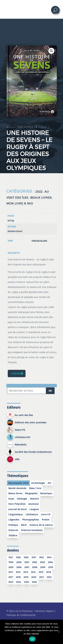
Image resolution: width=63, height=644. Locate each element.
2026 (34, 582)
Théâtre (13, 535)
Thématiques (18, 476)
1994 (49, 557)
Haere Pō (20, 430)
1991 (34, 557)
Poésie (46, 520)
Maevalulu (21, 445)
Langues (34, 509)
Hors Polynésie (17, 504)
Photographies (31, 520)
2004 (50, 562)
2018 (18, 577)
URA (17, 459)
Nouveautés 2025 (18, 483)
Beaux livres (41, 198)
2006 (19, 567)
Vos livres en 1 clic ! (33, 127)
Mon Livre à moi (20, 204)
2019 (26, 577)
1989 (26, 557)
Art (49, 483)
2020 (34, 577)
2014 (33, 572)
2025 (26, 582)
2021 (41, 577)
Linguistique (16, 514)
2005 (11, 567)
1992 (41, 557)
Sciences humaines (32, 530)
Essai (11, 499)
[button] (51, 51)
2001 (27, 562)
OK (50, 391)
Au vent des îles (24, 415)
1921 (11, 557)
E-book (16, 373)
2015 (41, 572)
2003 (43, 562)
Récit (24, 525)
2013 (26, 572)
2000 (19, 562)
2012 (18, 572)
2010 (51, 567)
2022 (39, 192)
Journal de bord (17, 509)
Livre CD (46, 514)
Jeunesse (34, 504)
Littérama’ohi (23, 437)
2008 (35, 567)
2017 (11, 577)
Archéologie (38, 483)
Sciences (13, 530)
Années (13, 550)
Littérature (32, 514)
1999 (11, 562)
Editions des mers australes (31, 422)
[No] (59, 632)
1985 (18, 557)
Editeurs (14, 407)
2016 (49, 572)
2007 (27, 567)
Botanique (46, 493)
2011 (11, 572)
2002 (35, 562)
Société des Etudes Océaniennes (33, 452)
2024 (19, 582)
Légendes (14, 520)
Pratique (13, 525)
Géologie (22, 499)
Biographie (31, 493)
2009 (43, 567)
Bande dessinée (17, 488)
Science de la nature (41, 525)
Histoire (34, 499)
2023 (11, 582)
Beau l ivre (35, 488)
